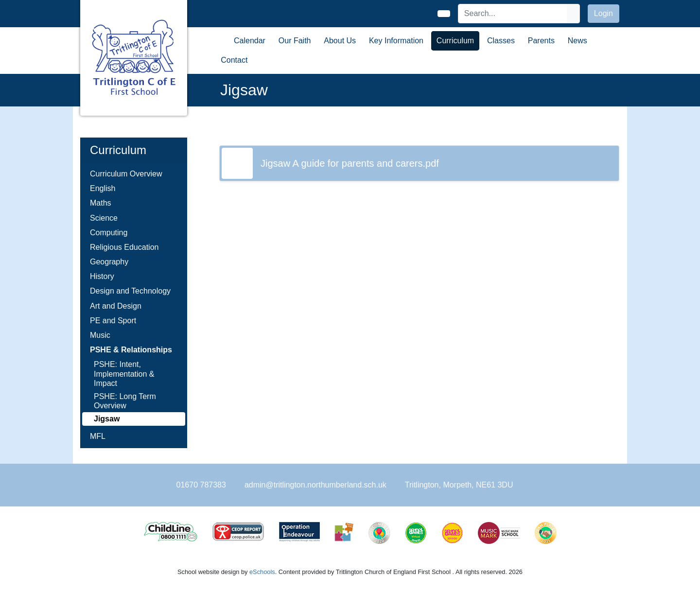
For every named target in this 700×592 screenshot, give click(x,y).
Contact (234, 60)
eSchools (262, 572)
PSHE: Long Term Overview (125, 401)
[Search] (513, 14)
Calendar (250, 41)
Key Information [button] (396, 41)
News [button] (577, 41)
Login (604, 13)
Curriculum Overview (126, 174)
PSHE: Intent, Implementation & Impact (124, 374)
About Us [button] (340, 41)
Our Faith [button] (295, 41)
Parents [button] (541, 41)
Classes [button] (501, 41)
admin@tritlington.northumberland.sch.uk (315, 485)
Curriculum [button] (455, 41)
